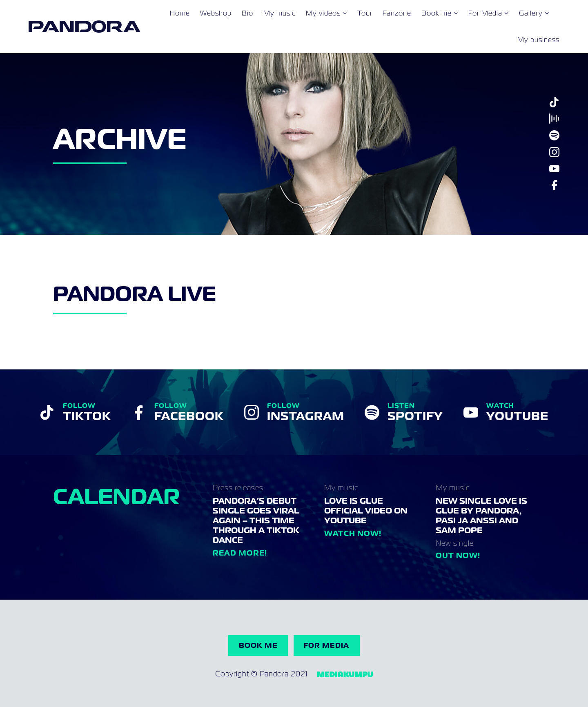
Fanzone (397, 13)
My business (538, 40)
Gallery (531, 13)
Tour (365, 13)
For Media (485, 13)
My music (280, 13)
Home (180, 13)
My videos (323, 13)
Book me (437, 13)
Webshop (216, 13)
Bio (247, 13)
